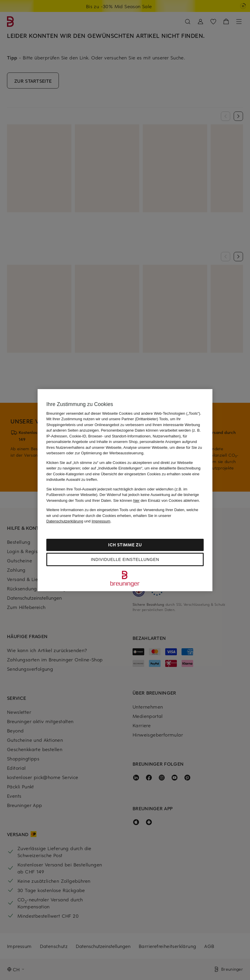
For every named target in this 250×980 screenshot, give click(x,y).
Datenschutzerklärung (65, 521)
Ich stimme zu (125, 545)
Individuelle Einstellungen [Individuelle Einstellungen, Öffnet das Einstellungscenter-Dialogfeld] (125, 559)
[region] (125, 490)
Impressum (101, 521)
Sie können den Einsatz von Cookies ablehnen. (157, 500)
